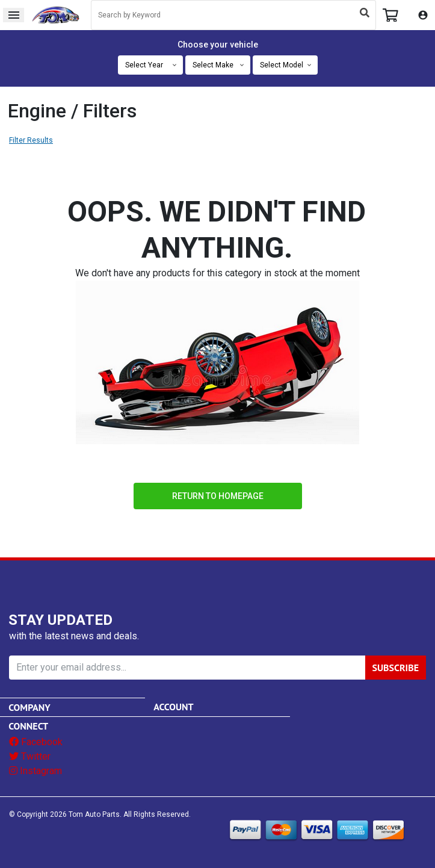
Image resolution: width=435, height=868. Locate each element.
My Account (423, 15)
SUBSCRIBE (396, 668)
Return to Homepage (218, 496)
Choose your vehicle (218, 45)
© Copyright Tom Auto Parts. (65, 814)
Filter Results (31, 140)
